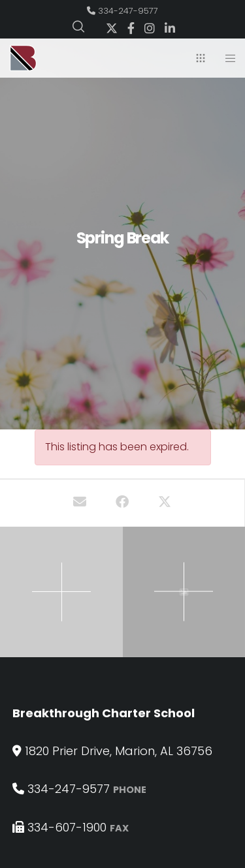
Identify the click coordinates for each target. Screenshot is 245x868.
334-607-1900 (67, 827)
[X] (112, 28)
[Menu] (226, 58)
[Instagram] (150, 28)
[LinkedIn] (170, 28)
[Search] (78, 27)
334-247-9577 (128, 11)
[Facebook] (131, 28)
